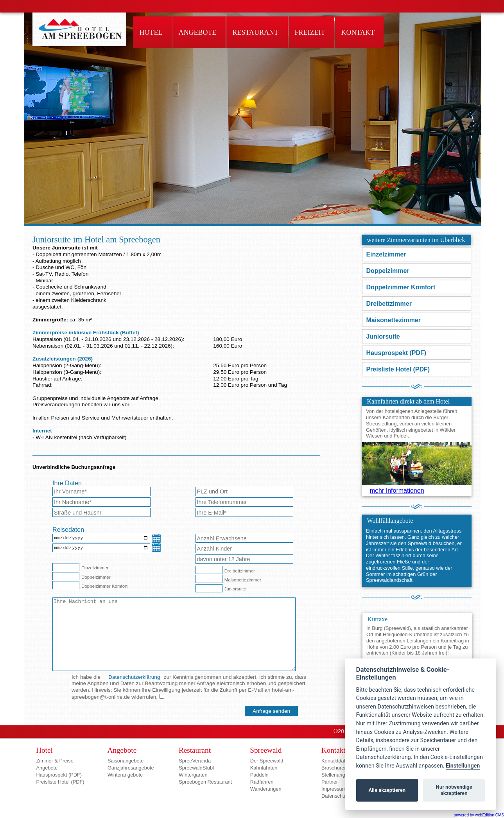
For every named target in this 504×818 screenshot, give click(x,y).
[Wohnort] (245, 492)
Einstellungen (463, 766)
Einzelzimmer (386, 254)
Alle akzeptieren (387, 790)
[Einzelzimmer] (66, 567)
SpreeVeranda (195, 761)
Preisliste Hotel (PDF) (398, 369)
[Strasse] (101, 513)
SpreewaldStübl (196, 768)
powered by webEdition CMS (479, 815)
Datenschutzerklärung (134, 677)
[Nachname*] (101, 502)
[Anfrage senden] (271, 711)
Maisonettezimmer (393, 320)
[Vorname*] (101, 492)
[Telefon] (245, 502)
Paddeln (259, 775)
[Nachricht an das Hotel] (174, 634)
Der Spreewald (267, 761)
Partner (330, 782)
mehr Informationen (397, 491)
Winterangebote (125, 775)
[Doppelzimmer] (66, 576)
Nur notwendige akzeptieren (454, 790)
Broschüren (334, 768)
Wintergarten (193, 775)
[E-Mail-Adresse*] (245, 513)
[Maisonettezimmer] (209, 579)
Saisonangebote (126, 761)
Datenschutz (335, 796)
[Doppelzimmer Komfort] (66, 585)
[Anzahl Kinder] (245, 549)
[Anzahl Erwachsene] (245, 538)
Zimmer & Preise (55, 761)
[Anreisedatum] (101, 539)
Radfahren (262, 782)
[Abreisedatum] (101, 549)
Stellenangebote (340, 775)
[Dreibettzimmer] (209, 570)
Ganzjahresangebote (131, 768)
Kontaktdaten (336, 761)
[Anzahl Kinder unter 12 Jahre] (245, 559)
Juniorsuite (383, 336)
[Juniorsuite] (209, 588)
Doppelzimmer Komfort (401, 287)
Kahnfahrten (264, 768)
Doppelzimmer (387, 271)
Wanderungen (266, 789)
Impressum (334, 789)
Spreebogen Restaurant (205, 782)
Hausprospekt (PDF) (396, 353)
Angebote (47, 768)
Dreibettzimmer (389, 304)
